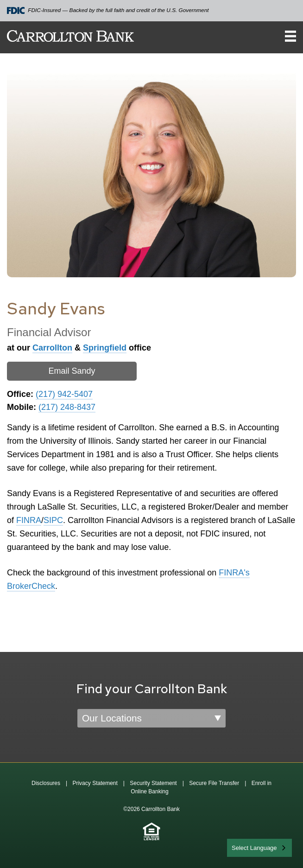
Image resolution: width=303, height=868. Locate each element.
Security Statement (153, 783)
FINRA (29, 520)
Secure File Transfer (214, 783)
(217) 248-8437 (67, 407)
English (242, 847)
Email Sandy (72, 371)
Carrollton (52, 348)
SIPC (53, 520)
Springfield (105, 348)
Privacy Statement (95, 783)
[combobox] (259, 848)
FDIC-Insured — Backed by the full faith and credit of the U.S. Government (108, 10)
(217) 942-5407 (64, 394)
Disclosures (46, 783)
